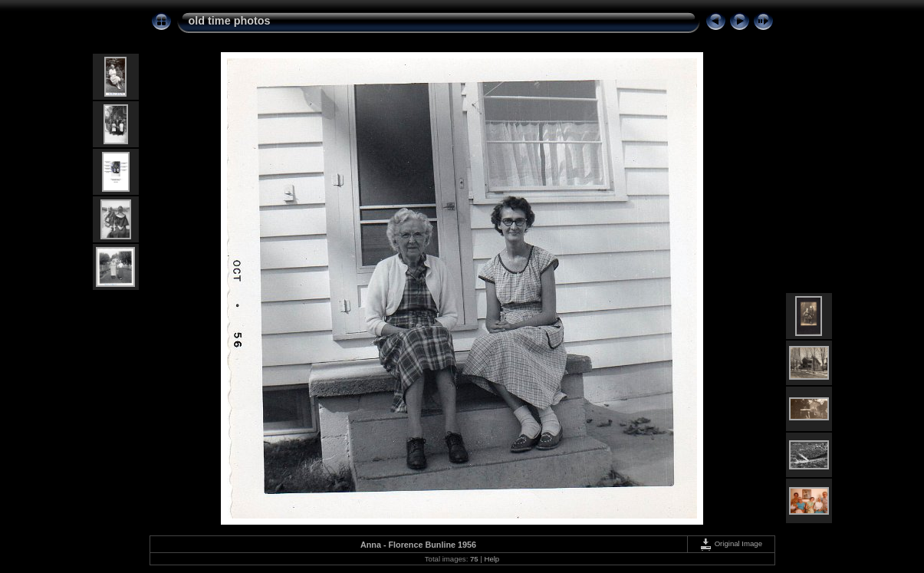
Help (492, 559)
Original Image (731, 543)
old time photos (230, 21)
